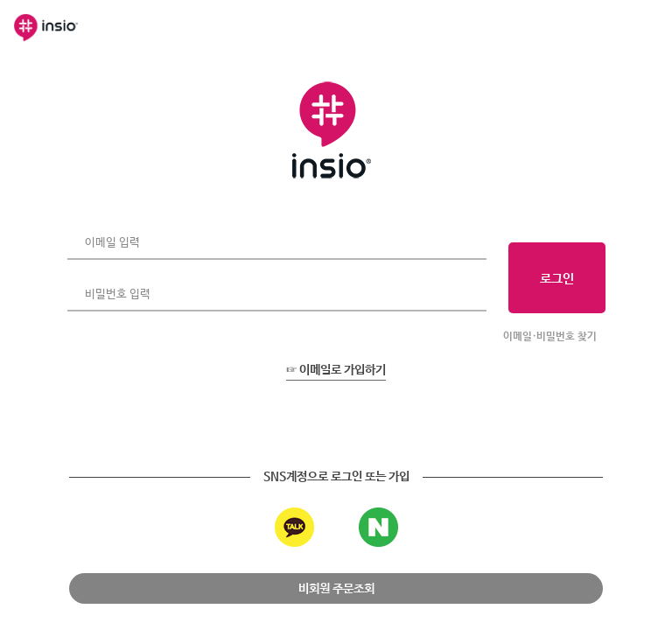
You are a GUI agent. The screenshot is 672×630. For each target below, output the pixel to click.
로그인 (557, 279)
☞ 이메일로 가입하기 (336, 370)
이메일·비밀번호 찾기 (550, 337)
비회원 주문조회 (336, 589)
